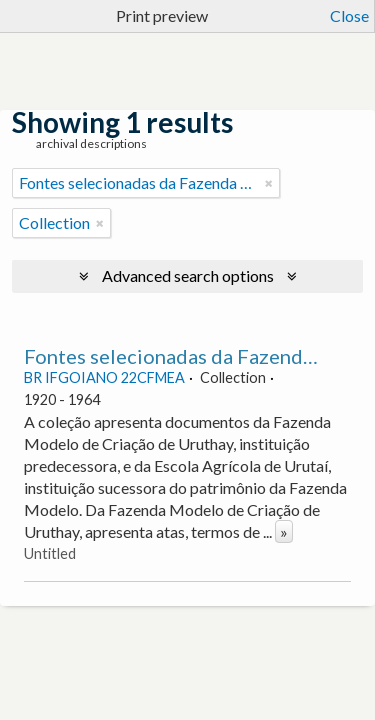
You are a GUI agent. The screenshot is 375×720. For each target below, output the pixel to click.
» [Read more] (284, 531)
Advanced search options (188, 275)
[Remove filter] (269, 183)
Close (349, 15)
